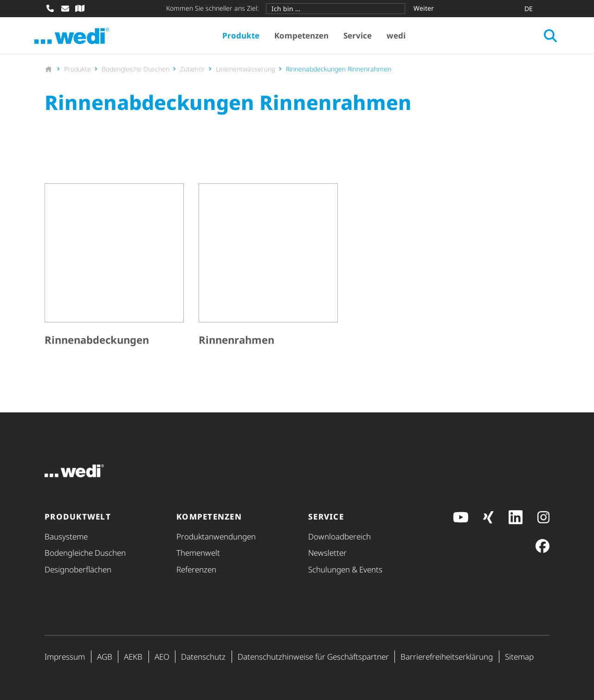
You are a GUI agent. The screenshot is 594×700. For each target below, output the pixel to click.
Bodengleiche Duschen (85, 553)
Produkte (245, 37)
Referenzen (196, 569)
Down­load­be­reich (339, 536)
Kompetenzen (306, 37)
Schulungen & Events (345, 569)
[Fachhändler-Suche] (80, 8)
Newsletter (327, 553)
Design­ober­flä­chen (78, 569)
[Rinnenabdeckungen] (114, 270)
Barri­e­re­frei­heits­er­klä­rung (447, 657)
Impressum (65, 657)
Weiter (424, 8)
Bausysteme (66, 536)
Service (362, 37)
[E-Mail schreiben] (65, 8)
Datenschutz (203, 657)
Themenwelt (198, 553)
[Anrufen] (50, 8)
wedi (401, 37)
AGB (105, 657)
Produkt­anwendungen (216, 536)
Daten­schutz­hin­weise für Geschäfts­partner (313, 657)
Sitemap (519, 657)
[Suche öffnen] (540, 38)
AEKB (133, 657)
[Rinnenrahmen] (268, 270)
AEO (162, 657)
